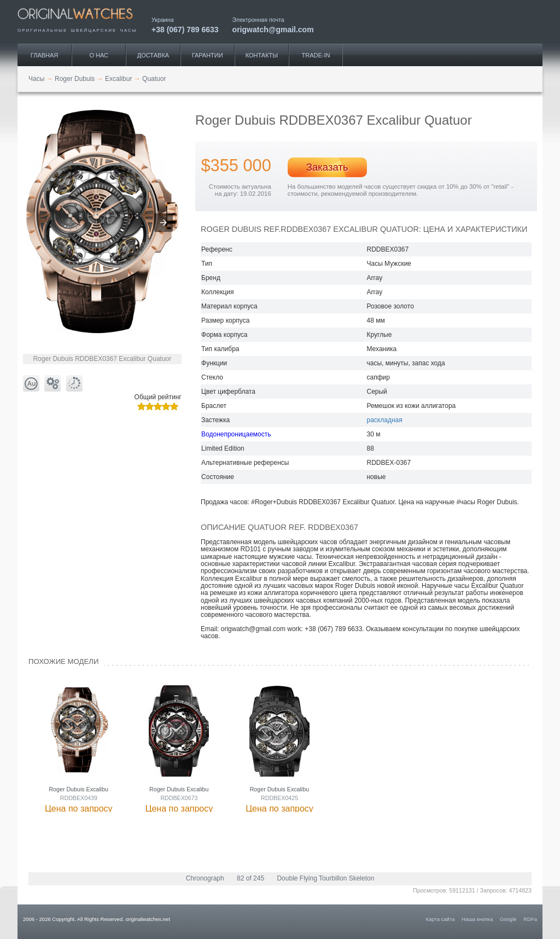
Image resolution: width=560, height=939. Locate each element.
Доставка (153, 55)
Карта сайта (441, 919)
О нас (99, 55)
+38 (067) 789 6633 (185, 29)
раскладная (384, 420)
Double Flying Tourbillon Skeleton (325, 878)
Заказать (327, 167)
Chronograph (205, 878)
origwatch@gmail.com (273, 29)
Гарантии (208, 55)
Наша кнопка (477, 919)
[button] (164, 223)
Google (508, 919)
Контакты (262, 55)
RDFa (530, 919)
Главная (44, 55)
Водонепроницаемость (236, 434)
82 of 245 (250, 878)
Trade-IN (316, 55)
